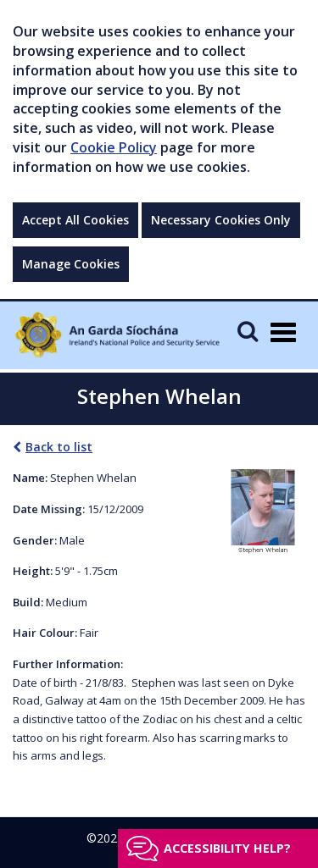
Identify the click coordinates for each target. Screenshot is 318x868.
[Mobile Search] (248, 331)
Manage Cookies (71, 264)
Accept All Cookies (75, 220)
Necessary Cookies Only (221, 220)
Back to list (53, 447)
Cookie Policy (114, 147)
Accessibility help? (227, 848)
